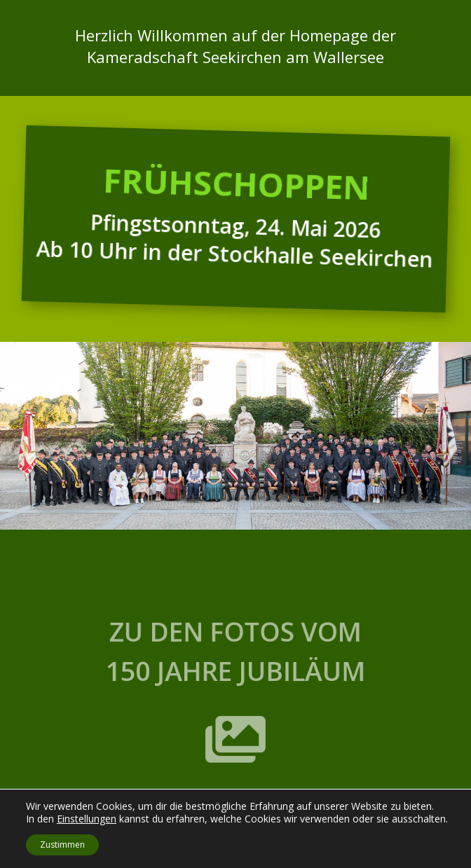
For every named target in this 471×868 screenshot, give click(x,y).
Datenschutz (263, 856)
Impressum (207, 856)
